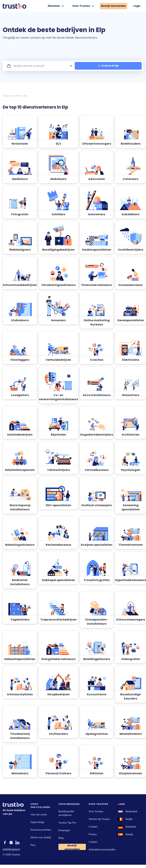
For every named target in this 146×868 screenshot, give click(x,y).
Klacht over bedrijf (41, 837)
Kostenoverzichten (41, 830)
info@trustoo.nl (11, 849)
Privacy (93, 834)
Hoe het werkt (39, 814)
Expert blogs (37, 822)
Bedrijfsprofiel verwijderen (66, 813)
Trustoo (6, 96)
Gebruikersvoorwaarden (102, 849)
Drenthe (17, 96)
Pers (33, 845)
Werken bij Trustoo (99, 819)
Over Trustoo (84, 6)
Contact (93, 827)
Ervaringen (64, 830)
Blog (61, 838)
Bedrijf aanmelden (113, 6)
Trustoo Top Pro (67, 823)
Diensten (56, 6)
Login (137, 6)
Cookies (93, 842)
